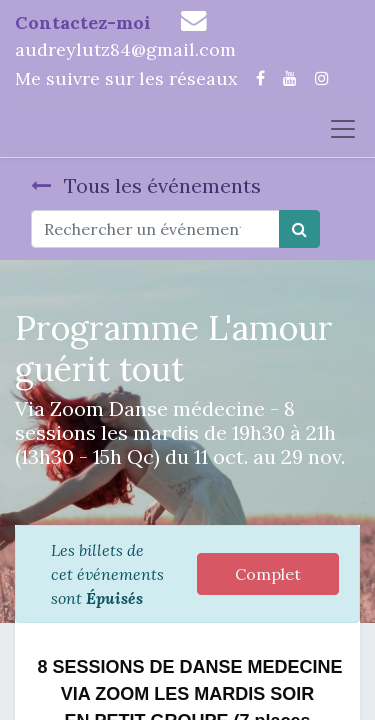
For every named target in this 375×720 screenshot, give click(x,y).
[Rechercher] (299, 229)
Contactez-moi (83, 22)
